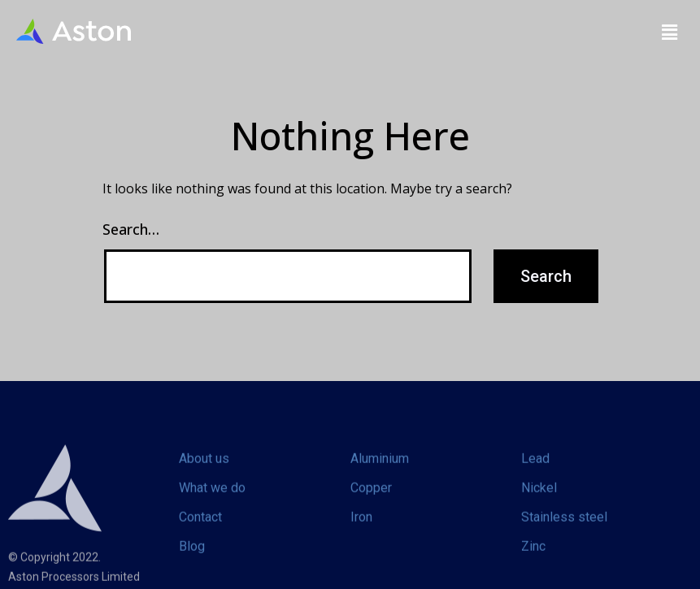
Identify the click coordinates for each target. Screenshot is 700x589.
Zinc (533, 561)
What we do (212, 502)
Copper (371, 502)
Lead (535, 473)
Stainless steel (564, 532)
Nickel (539, 502)
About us (204, 473)
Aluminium (380, 473)
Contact (200, 532)
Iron (361, 532)
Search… (131, 229)
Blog (192, 561)
